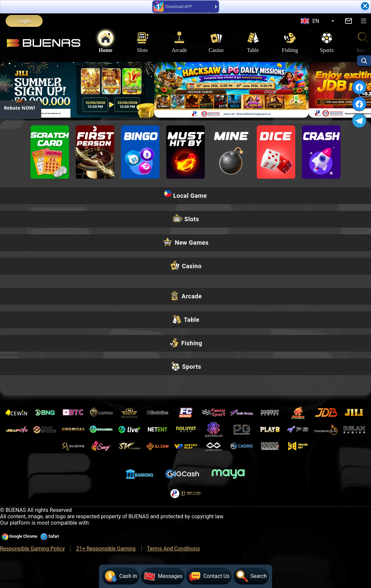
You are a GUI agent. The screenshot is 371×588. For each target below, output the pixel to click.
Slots (142, 42)
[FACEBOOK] (359, 87)
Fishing (290, 42)
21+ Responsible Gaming (106, 549)
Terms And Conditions (174, 549)
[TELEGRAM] (359, 121)
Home (106, 42)
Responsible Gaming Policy (32, 549)
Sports (327, 42)
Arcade (179, 42)
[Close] (365, 6)
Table (253, 42)
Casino (216, 42)
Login (24, 21)
